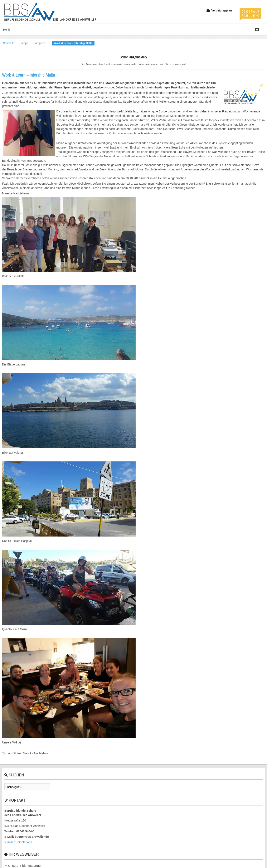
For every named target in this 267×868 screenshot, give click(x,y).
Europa (24, 43)
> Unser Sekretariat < (18, 842)
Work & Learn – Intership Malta (29, 75)
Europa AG (40, 43)
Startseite (9, 43)
